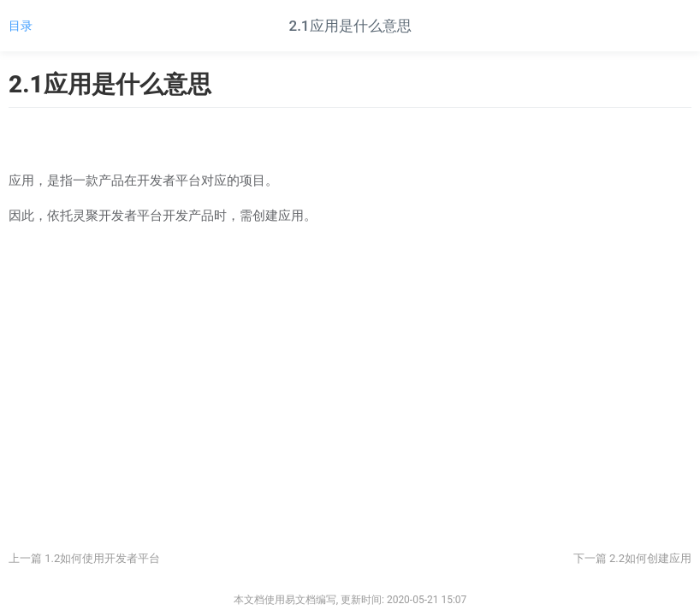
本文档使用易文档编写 (285, 600)
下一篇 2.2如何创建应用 (632, 558)
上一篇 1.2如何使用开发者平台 (84, 558)
